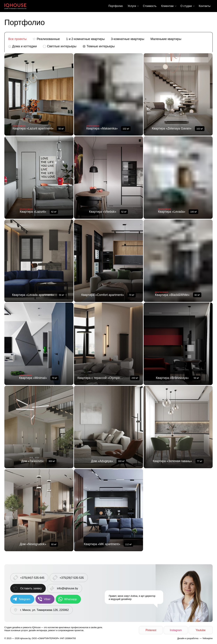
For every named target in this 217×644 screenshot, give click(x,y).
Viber (47, 599)
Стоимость (150, 6)
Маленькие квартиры (166, 39)
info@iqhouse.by (67, 588)
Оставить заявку (31, 588)
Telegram (24, 599)
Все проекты (17, 39)
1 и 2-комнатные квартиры (85, 39)
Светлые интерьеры (62, 46)
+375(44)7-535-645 (32, 578)
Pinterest (151, 630)
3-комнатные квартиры (128, 39)
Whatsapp (71, 599)
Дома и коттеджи (25, 46)
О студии (186, 6)
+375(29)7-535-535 (72, 578)
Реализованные (48, 39)
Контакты (205, 6)
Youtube (201, 630)
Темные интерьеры (101, 46)
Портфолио (116, 6)
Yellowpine (208, 638)
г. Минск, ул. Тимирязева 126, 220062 (44, 610)
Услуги (132, 6)
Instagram (176, 630)
